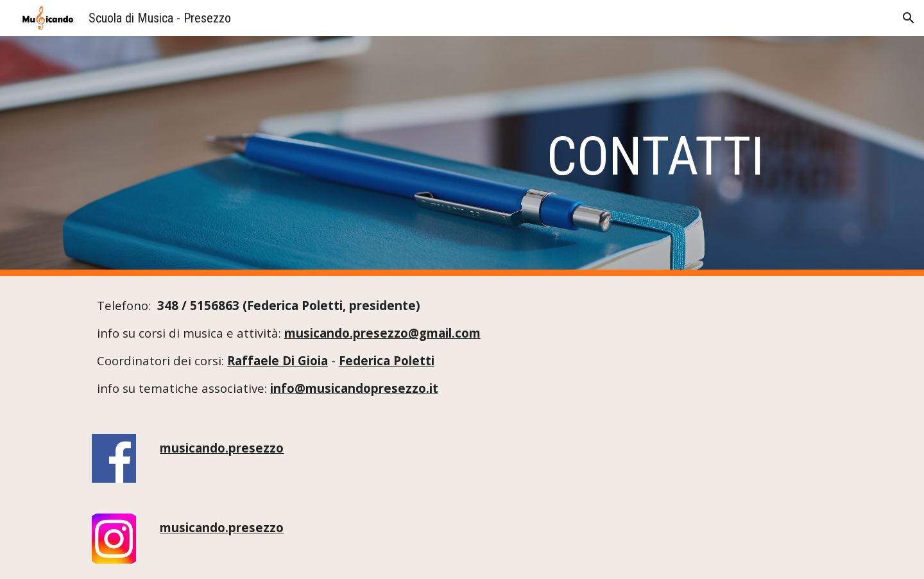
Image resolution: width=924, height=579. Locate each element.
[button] (909, 18)
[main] (493, 156)
